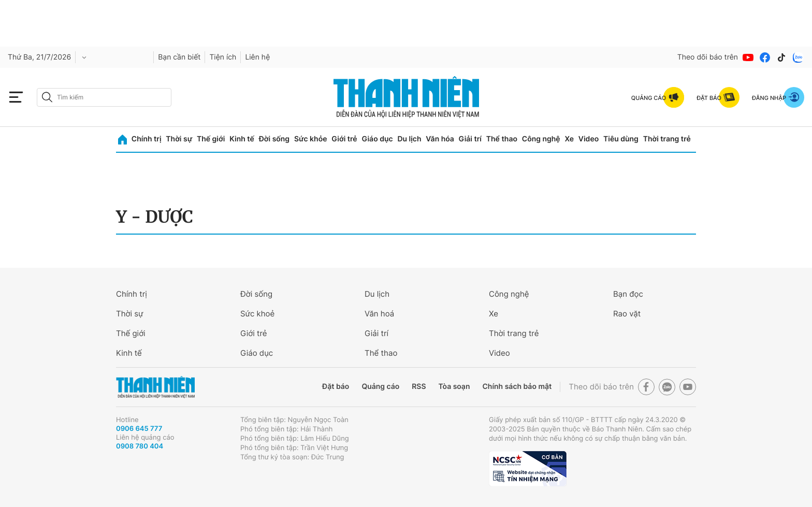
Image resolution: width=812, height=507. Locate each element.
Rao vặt (627, 314)
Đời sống (274, 139)
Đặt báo (336, 387)
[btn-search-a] (47, 97)
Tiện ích (223, 57)
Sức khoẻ (257, 314)
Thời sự (179, 139)
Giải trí (470, 139)
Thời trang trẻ (667, 139)
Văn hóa (440, 139)
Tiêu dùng (621, 139)
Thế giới (211, 139)
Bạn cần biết (179, 57)
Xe (569, 139)
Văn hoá (379, 314)
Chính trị (147, 139)
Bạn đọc (628, 294)
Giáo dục (377, 139)
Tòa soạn (454, 387)
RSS (419, 387)
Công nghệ (541, 139)
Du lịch (409, 139)
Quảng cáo (380, 387)
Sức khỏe (311, 139)
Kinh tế (242, 139)
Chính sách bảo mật (517, 387)
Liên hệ (257, 57)
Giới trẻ (344, 139)
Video (589, 139)
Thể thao (502, 139)
